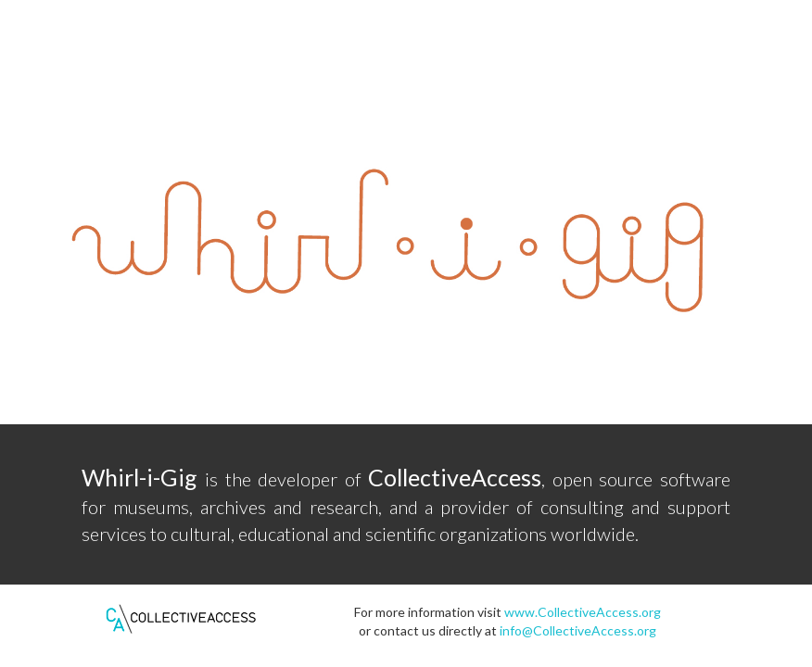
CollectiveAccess (455, 477)
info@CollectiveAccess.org (578, 630)
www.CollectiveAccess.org (583, 612)
